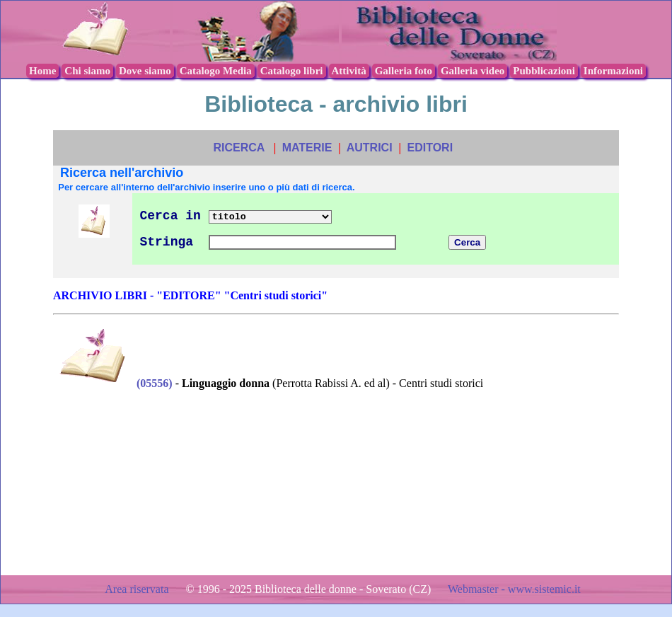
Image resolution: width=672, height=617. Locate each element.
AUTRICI (370, 148)
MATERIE (307, 148)
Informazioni (613, 71)
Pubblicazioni (544, 71)
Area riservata (138, 589)
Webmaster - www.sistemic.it (514, 589)
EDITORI (430, 148)
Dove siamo (145, 71)
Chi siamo (87, 71)
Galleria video (473, 71)
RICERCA (238, 148)
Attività (349, 71)
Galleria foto (404, 71)
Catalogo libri (292, 71)
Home (42, 71)
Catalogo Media (216, 71)
